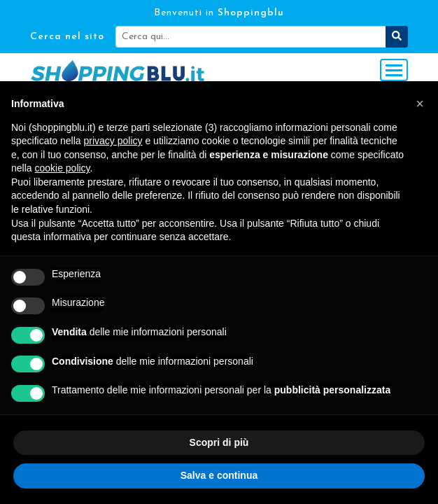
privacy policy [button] (113, 141)
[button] (420, 104)
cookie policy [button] (62, 168)
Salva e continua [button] (219, 475)
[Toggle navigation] (394, 70)
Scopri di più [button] (219, 442)
